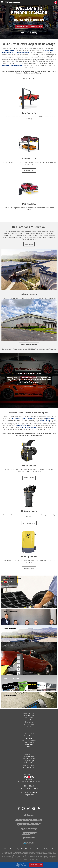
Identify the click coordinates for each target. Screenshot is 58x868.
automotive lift (10, 50)
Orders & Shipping (14, 849)
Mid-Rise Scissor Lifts (29, 216)
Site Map (46, 849)
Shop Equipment (29, 569)
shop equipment (29, 418)
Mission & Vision (29, 724)
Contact (29, 726)
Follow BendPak (10, 695)
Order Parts (29, 745)
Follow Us (29, 720)
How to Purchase (36, 865)
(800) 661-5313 (26, 792)
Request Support (29, 736)
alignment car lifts (8, 52)
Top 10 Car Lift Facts (29, 767)
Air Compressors (29, 523)
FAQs (29, 747)
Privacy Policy (25, 849)
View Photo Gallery (29, 33)
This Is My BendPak (29, 758)
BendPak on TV (9, 645)
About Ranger (29, 718)
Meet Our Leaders (10, 612)
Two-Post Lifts (29, 125)
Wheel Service (29, 478)
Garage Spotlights (29, 761)
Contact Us (29, 244)
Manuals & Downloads (29, 740)
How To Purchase (22, 27)
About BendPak (10, 628)
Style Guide (39, 849)
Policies (6, 849)
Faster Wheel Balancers (13, 579)
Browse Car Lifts (36, 27)
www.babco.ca (29, 797)
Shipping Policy (29, 742)
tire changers (51, 418)
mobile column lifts (24, 52)
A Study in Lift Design (29, 387)
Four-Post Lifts (29, 170)
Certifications (29, 722)
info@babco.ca (29, 795)
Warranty (29, 738)
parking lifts (49, 50)
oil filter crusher (23, 426)
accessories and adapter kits (12, 65)
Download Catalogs (11, 678)
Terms (32, 849)
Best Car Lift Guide (29, 78)
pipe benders (16, 418)
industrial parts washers (28, 427)
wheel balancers (46, 420)
